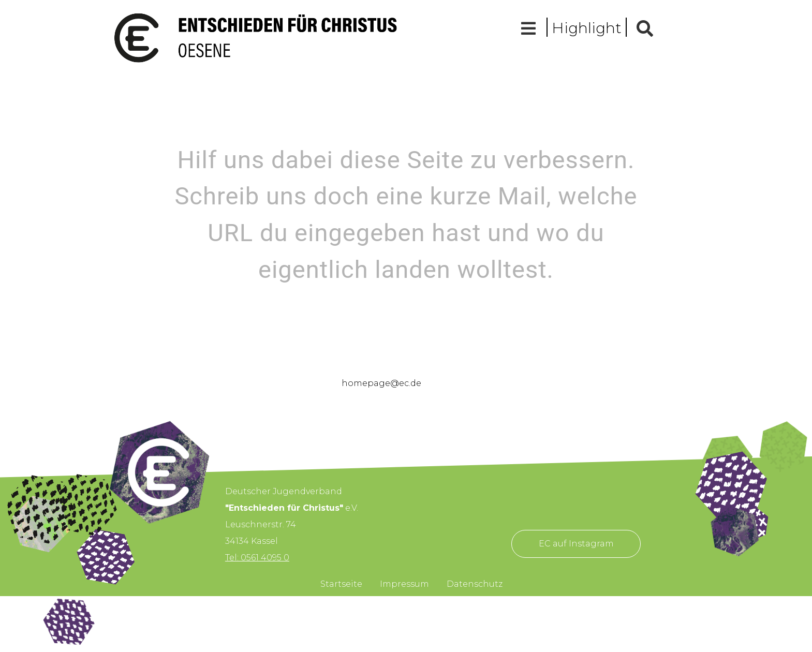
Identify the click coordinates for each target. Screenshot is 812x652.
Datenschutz (475, 584)
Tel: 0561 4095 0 (257, 558)
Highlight (587, 28)
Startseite (341, 584)
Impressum (404, 584)
